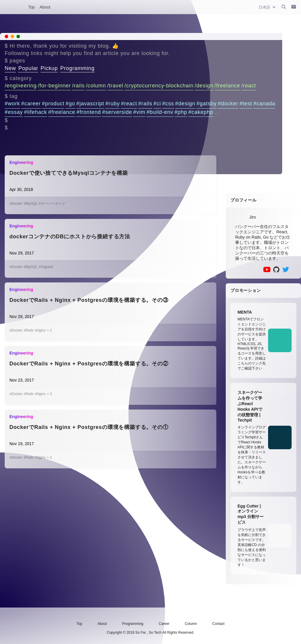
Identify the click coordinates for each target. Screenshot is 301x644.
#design (185, 104)
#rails (145, 104)
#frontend (89, 112)
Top (32, 7)
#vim (139, 112)
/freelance (227, 86)
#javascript (90, 104)
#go (70, 104)
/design (204, 86)
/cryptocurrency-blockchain (159, 86)
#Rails (29, 330)
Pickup (49, 68)
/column (96, 86)
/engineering (21, 86)
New (10, 68)
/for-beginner (54, 86)
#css (168, 104)
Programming (77, 68)
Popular (28, 68)
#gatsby (206, 104)
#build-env (160, 112)
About (45, 7)
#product (53, 104)
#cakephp (201, 112)
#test (246, 104)
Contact (218, 624)
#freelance (62, 112)
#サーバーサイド (52, 204)
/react (249, 86)
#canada (264, 104)
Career (164, 624)
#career (31, 104)
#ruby (112, 104)
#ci (157, 104)
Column (191, 624)
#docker (228, 104)
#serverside (117, 112)
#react (129, 104)
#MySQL (31, 204)
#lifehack (36, 112)
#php (181, 112)
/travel (115, 86)
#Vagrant (46, 267)
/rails (78, 86)
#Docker (16, 204)
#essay (14, 112)
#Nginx (40, 330)
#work (12, 104)
